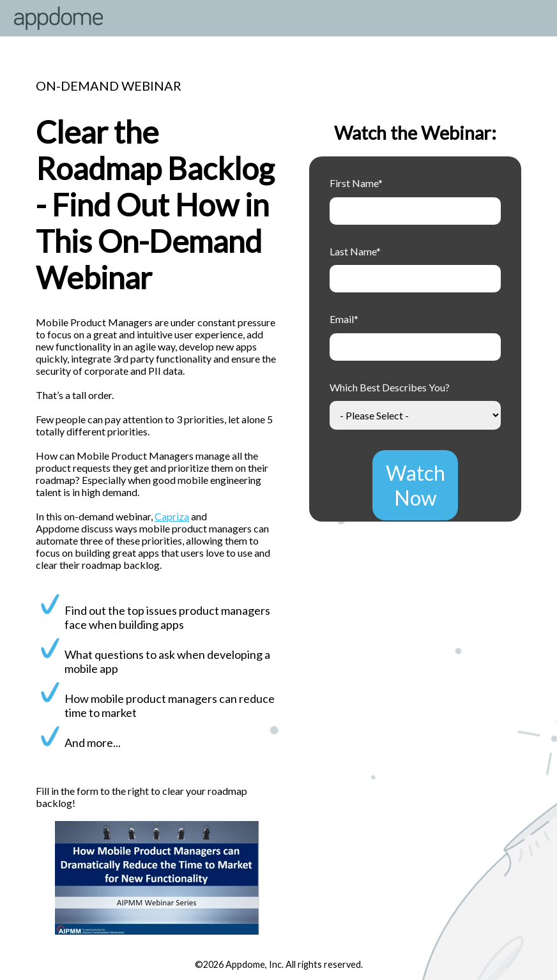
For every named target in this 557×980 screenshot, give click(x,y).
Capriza (172, 516)
